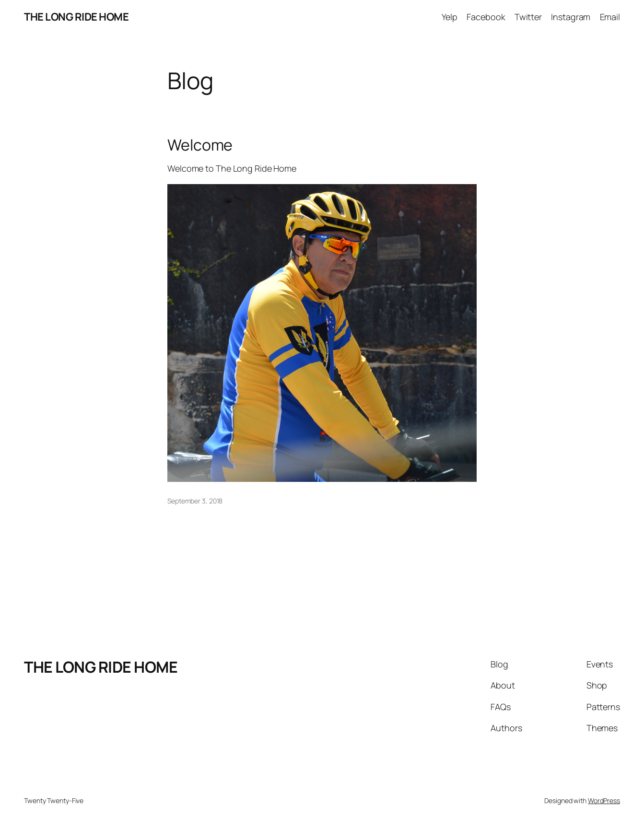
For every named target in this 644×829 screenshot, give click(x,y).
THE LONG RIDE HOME (76, 17)
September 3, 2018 (195, 501)
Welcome (200, 145)
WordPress (604, 800)
